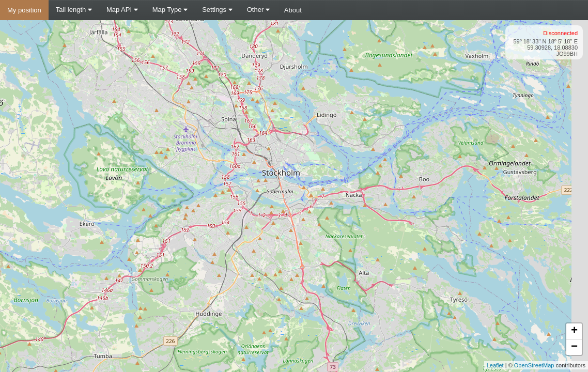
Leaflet (495, 365)
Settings (217, 10)
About (293, 10)
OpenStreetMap (534, 365)
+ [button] (574, 331)
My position (24, 10)
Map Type (170, 10)
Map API (122, 10)
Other (258, 10)
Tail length (74, 10)
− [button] (574, 347)
